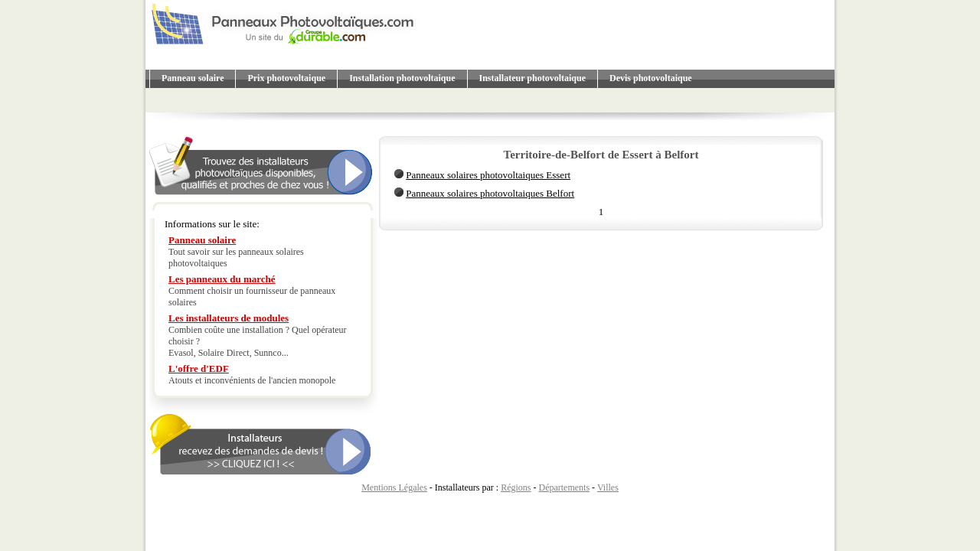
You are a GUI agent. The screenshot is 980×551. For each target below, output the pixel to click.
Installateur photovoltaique (532, 78)
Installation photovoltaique (402, 78)
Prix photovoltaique (286, 78)
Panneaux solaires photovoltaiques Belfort (490, 193)
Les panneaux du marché (222, 279)
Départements (564, 487)
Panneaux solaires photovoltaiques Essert (488, 175)
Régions (516, 487)
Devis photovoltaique (651, 78)
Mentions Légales (394, 487)
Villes (608, 487)
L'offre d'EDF (199, 368)
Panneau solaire (193, 78)
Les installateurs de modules (229, 318)
